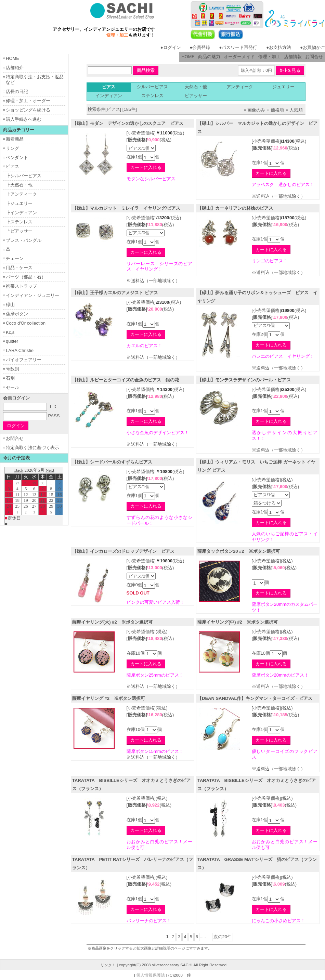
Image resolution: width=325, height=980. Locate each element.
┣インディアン (21, 213)
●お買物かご (313, 47)
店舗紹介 (15, 68)
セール (12, 387)
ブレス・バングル (24, 240)
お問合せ (314, 57)
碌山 (10, 305)
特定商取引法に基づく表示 (32, 448)
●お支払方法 (279, 47)
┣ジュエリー (19, 203)
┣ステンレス (19, 222)
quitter (12, 341)
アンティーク (240, 87)
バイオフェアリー (24, 360)
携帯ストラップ (21, 286)
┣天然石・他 (19, 185)
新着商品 (15, 139)
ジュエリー (283, 87)
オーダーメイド (239, 57)
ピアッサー (196, 96)
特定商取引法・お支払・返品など (35, 80)
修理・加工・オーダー (28, 101)
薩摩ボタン (17, 314)
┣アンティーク (21, 194)
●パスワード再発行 (238, 47)
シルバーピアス (152, 87)
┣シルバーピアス (24, 176)
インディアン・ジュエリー (32, 295)
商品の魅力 (209, 57)
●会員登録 (200, 47)
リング (12, 148)
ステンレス (152, 96)
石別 (10, 378)
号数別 (12, 369)
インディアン (109, 96)
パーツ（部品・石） (26, 277)
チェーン (15, 258)
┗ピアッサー (19, 231)
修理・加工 (269, 57)
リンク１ (108, 965)
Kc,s (10, 332)
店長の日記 (17, 92)
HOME (188, 57)
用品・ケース (19, 268)
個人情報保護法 (151, 975)
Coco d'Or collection (26, 323)
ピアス (12, 166)
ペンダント (17, 158)
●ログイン (171, 47)
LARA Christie (20, 350)
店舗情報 (293, 57)
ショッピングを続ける (28, 110)
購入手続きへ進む (24, 119)
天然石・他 (196, 87)
